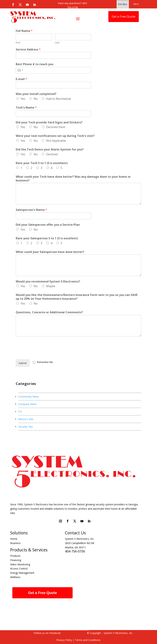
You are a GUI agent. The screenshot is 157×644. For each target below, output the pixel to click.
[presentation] (43, 353)
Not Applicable (56, 141)
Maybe (51, 286)
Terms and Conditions (87, 640)
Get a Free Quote (124, 16)
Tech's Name (26, 108)
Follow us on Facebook (47, 633)
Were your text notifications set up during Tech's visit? (55, 136)
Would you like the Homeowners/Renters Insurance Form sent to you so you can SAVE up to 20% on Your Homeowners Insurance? (77, 297)
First (18, 43)
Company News (27, 404)
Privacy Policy (64, 640)
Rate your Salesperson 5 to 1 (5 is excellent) (47, 238)
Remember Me (45, 362)
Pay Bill (123, 4)
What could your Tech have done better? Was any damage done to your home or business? (73, 179)
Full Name (24, 31)
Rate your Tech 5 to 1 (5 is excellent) (42, 163)
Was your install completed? (36, 94)
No (36, 99)
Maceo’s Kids (26, 419)
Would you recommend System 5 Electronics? (48, 282)
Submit (23, 363)
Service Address (28, 50)
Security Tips (26, 427)
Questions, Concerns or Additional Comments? (49, 312)
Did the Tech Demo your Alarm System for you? (50, 149)
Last (57, 43)
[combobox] (20, 70)
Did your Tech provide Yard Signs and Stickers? (49, 122)
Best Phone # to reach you (35, 64)
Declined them (56, 127)
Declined (52, 154)
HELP (136, 4)
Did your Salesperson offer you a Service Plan (48, 225)
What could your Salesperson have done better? (50, 252)
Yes (23, 99)
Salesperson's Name (31, 210)
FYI (20, 412)
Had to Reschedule (59, 99)
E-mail (21, 79)
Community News (29, 397)
